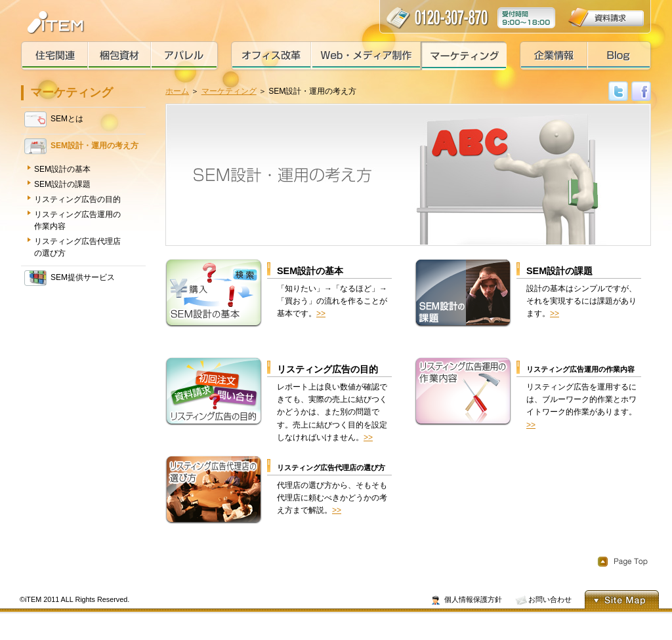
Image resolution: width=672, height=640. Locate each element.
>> (321, 313)
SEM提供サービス (70, 278)
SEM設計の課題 (62, 184)
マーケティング (229, 91)
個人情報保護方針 (473, 599)
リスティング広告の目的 (77, 199)
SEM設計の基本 (62, 169)
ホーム (177, 91)
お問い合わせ (550, 599)
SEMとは (54, 119)
